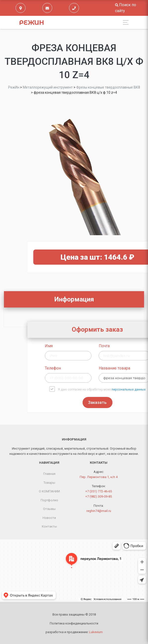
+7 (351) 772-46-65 (99, 491)
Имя (77, 346)
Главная (49, 474)
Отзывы (49, 509)
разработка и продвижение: (74, 632)
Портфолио (49, 500)
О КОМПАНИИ (49, 491)
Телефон (81, 368)
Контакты (49, 526)
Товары (49, 483)
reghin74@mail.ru (99, 511)
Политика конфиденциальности (74, 623)
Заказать (126, 402)
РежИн (32, 23)
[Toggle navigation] (124, 22)
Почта (132, 346)
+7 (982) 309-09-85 (99, 496)
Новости (49, 518)
